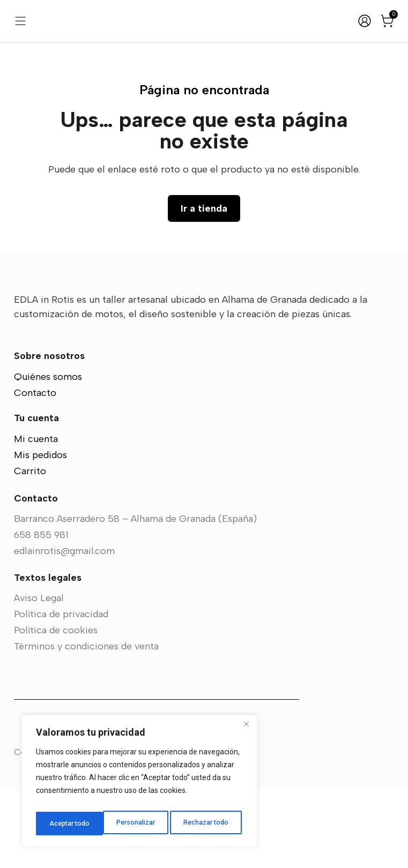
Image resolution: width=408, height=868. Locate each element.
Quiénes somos (48, 458)
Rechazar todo (140, 824)
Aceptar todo (211, 824)
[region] (139, 784)
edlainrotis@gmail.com (64, 632)
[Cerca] (246, 730)
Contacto (35, 474)
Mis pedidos (40, 536)
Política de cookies (56, 712)
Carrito (30, 552)
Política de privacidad (61, 695)
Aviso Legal (39, 679)
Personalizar (68, 824)
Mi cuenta (36, 520)
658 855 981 (41, 616)
